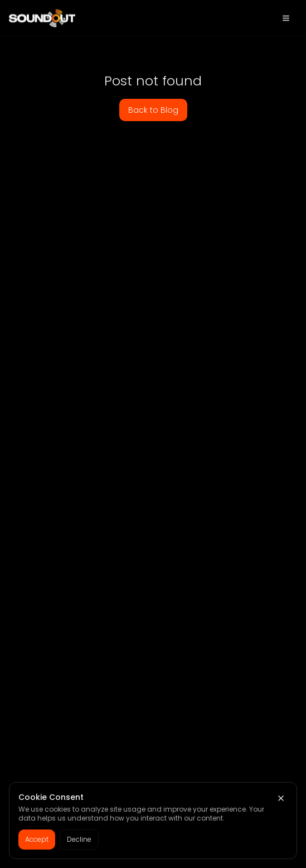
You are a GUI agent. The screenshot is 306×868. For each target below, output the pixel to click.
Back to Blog (153, 110)
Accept (37, 839)
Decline (79, 839)
